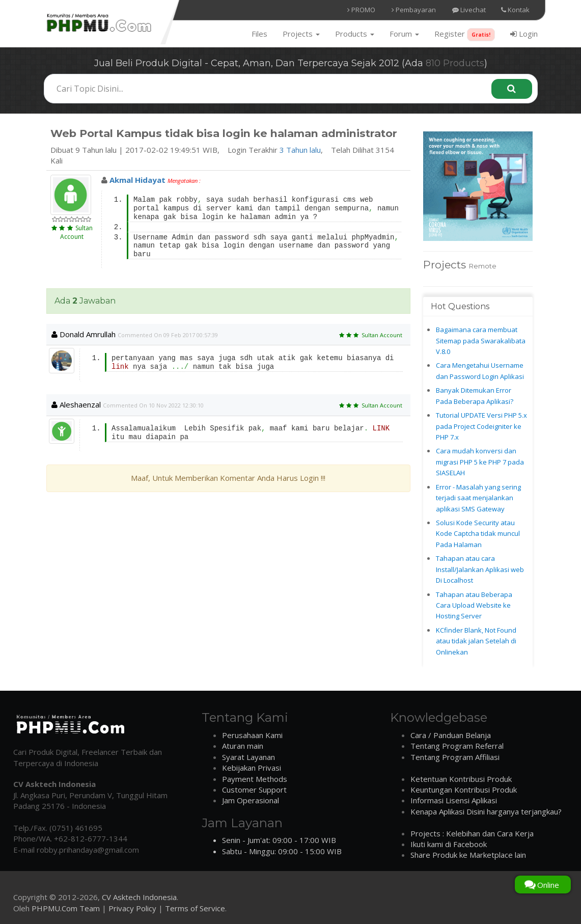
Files (259, 34)
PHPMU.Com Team (66, 908)
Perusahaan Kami (252, 735)
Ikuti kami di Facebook (449, 844)
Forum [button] (404, 34)
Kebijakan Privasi (252, 768)
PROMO (361, 10)
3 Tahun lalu (300, 150)
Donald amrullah (84, 334)
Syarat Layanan (248, 757)
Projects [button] (301, 34)
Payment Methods (255, 779)
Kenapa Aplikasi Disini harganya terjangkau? (486, 811)
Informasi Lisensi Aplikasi (454, 800)
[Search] (512, 89)
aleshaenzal (76, 404)
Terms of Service (195, 908)
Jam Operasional (251, 800)
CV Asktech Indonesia (139, 897)
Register (465, 35)
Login (524, 34)
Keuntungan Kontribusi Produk (464, 790)
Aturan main (243, 746)
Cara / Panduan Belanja (451, 735)
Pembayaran (414, 10)
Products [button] (355, 34)
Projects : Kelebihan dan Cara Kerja (472, 833)
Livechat (469, 10)
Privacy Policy (132, 908)
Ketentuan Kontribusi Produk (461, 779)
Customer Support (254, 790)
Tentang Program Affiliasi (455, 757)
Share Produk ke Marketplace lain (468, 855)
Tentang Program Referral (457, 746)
